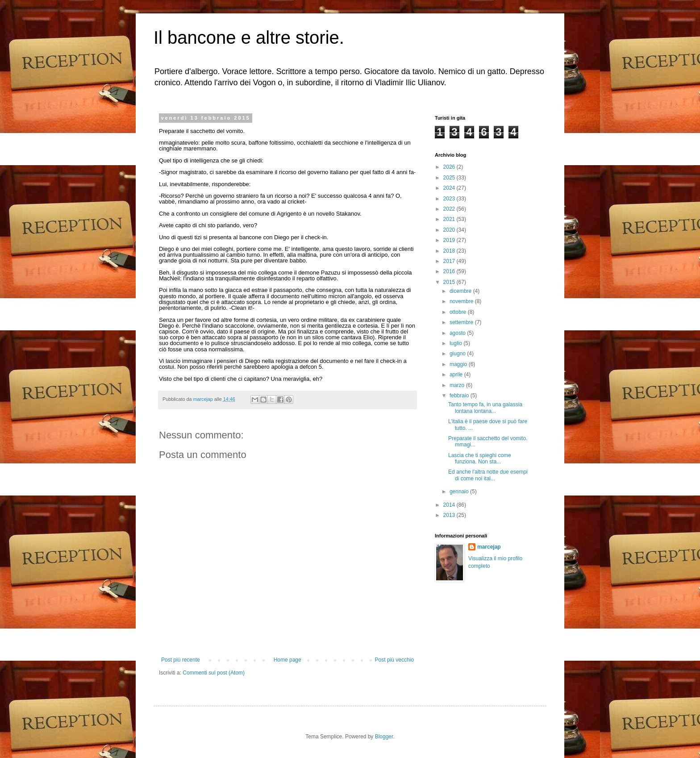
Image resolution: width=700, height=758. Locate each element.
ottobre (459, 312)
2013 (450, 515)
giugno (458, 354)
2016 (450, 271)
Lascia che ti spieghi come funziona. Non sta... (480, 458)
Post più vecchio (394, 660)
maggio (459, 364)
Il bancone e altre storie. (249, 37)
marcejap (489, 547)
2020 (450, 230)
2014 (450, 505)
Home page (287, 660)
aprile (457, 375)
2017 (450, 261)
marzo (458, 385)
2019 (450, 240)
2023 (450, 199)
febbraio (460, 396)
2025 (450, 178)
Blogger (384, 737)
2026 (450, 167)
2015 (450, 282)
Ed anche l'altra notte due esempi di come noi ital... (488, 475)
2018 (450, 251)
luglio (456, 343)
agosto (458, 333)
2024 (450, 188)
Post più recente (181, 660)
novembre (462, 301)
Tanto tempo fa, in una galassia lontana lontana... (485, 408)
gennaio (460, 491)
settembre (462, 322)
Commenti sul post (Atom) (214, 673)
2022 (450, 209)
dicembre (461, 291)
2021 (450, 219)
